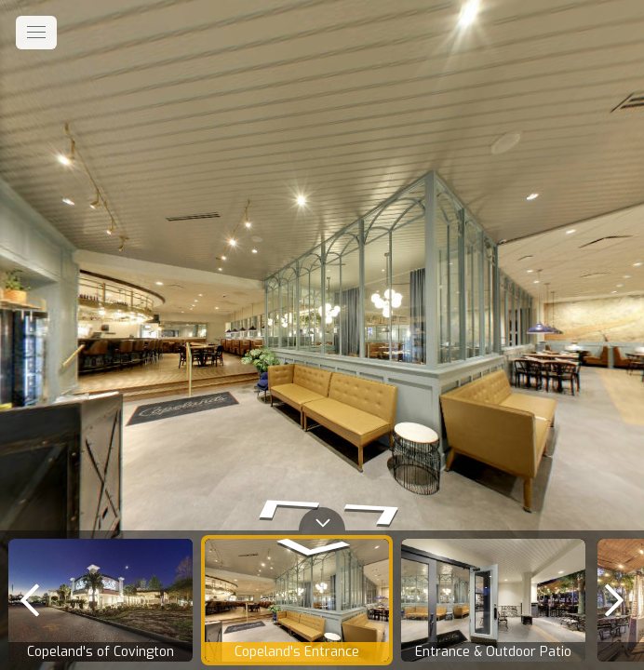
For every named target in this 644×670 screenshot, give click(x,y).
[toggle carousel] (322, 519)
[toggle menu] (36, 33)
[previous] (30, 600)
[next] (614, 600)
